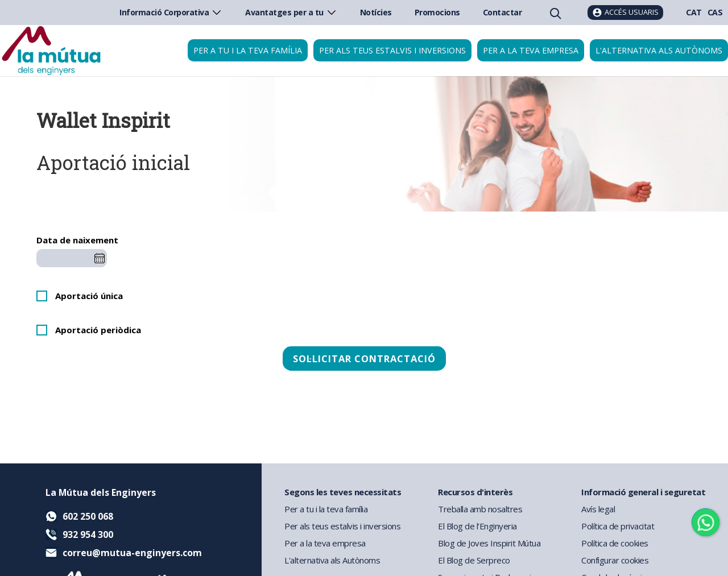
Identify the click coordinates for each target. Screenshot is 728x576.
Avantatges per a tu (291, 12)
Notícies (376, 12)
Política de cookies (615, 543)
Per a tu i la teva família (248, 50)
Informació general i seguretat (643, 492)
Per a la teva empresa (531, 50)
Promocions (437, 12)
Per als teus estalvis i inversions (392, 50)
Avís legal (598, 509)
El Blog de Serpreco (474, 560)
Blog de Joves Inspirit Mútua (489, 543)
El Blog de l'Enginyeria (477, 526)
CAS (715, 12)
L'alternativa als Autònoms (332, 560)
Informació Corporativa (171, 12)
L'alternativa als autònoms (659, 50)
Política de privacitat (618, 526)
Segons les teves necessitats (343, 492)
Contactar (502, 12)
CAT (694, 12)
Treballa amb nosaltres (480, 509)
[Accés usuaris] (625, 13)
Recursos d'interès (475, 492)
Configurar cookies (615, 560)
